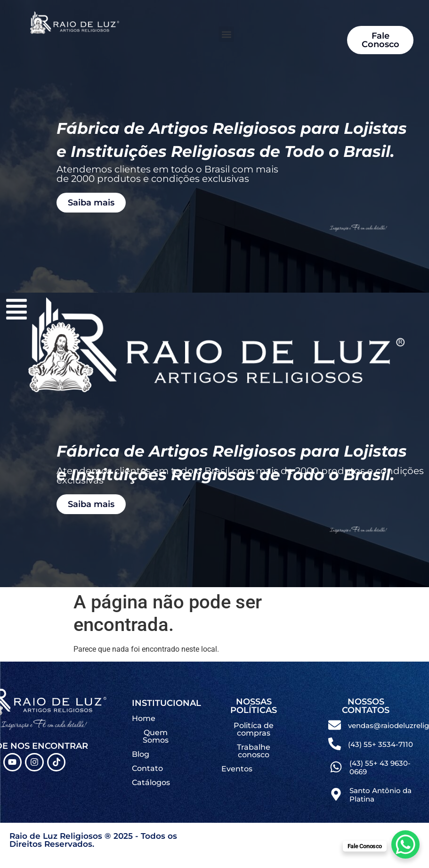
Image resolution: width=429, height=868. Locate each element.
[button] (226, 34)
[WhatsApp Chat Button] (405, 844)
